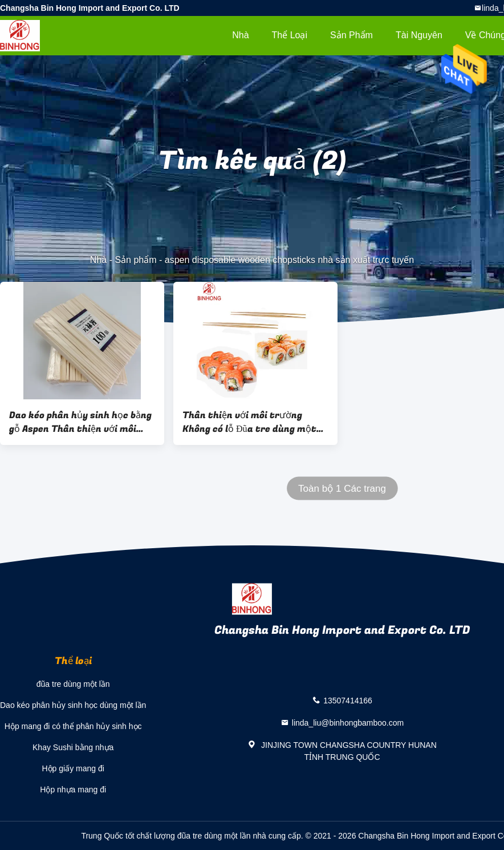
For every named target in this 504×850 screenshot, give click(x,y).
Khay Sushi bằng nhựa (73, 747)
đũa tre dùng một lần (73, 684)
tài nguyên (419, 35)
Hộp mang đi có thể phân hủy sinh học (73, 726)
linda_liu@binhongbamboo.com (348, 723)
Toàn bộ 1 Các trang (342, 489)
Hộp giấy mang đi (73, 768)
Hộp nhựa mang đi (73, 790)
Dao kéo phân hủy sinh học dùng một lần (73, 705)
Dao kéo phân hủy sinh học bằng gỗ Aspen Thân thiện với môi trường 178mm (80, 422)
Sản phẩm (351, 35)
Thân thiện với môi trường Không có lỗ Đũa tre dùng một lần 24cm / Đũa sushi (249, 422)
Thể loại (290, 35)
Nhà (240, 35)
